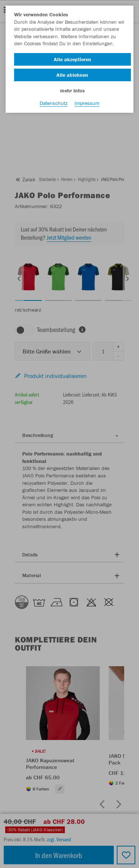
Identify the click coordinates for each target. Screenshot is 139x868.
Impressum (87, 103)
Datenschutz (54, 103)
